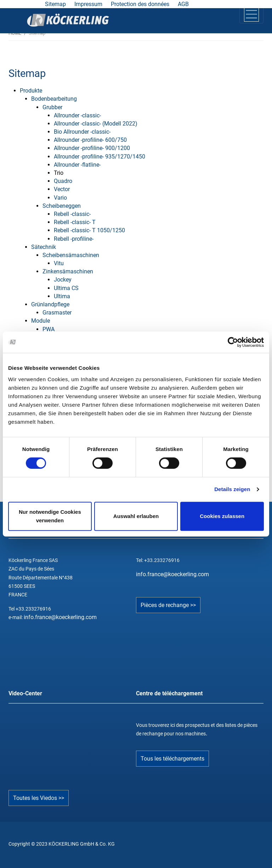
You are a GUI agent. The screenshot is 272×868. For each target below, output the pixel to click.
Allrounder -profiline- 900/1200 (92, 148)
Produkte (31, 91)
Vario (60, 198)
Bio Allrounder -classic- (82, 132)
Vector (62, 189)
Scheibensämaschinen (71, 255)
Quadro (63, 181)
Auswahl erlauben (136, 516)
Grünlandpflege (50, 304)
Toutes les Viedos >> (39, 798)
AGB (183, 4)
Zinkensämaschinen (68, 271)
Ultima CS (66, 288)
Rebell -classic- (72, 214)
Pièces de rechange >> (168, 605)
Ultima (62, 296)
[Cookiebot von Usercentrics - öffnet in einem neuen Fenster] (233, 342)
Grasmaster (57, 313)
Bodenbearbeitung (54, 99)
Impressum (88, 4)
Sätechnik (44, 247)
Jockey (63, 280)
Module (41, 321)
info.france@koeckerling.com (60, 617)
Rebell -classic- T (75, 222)
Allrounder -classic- (77, 115)
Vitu (59, 263)
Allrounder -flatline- (77, 165)
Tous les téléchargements (172, 759)
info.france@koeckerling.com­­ (172, 574)
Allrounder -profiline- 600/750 (90, 140)
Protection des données (140, 4)
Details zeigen (232, 489)
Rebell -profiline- (74, 239)
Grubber (52, 107)
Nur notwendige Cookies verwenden (50, 516)
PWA (49, 329)
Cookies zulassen (222, 516)
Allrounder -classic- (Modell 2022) (96, 124)
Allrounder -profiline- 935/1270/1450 (100, 157)
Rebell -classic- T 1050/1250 (89, 230)
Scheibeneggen (62, 206)
